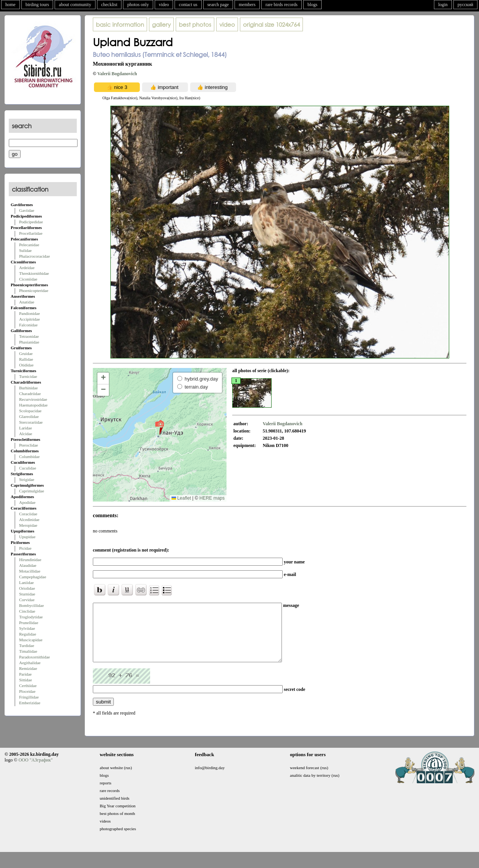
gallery (161, 24)
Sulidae (25, 250)
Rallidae (26, 359)
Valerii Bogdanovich (117, 74)
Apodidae (27, 502)
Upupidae (27, 537)
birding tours (37, 5)
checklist (109, 5)
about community (75, 5)
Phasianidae (29, 342)
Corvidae (27, 600)
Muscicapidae (31, 640)
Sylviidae (27, 628)
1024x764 (271, 24)
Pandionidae (29, 313)
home (11, 5)
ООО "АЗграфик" (35, 771)
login (443, 5)
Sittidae (26, 680)
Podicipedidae (31, 222)
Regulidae (28, 634)
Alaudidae (28, 565)
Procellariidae (31, 233)
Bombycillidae (32, 605)
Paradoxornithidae (35, 657)
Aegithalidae (30, 663)
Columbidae (29, 457)
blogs (312, 5)
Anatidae (27, 302)
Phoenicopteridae (34, 290)
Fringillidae (29, 697)
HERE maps (212, 498)
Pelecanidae (29, 245)
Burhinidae (28, 388)
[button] (159, 427)
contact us (188, 5)
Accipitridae (29, 319)
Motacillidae (30, 571)
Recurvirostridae (33, 399)
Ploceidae (27, 691)
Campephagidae (33, 577)
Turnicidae (28, 376)
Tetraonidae (29, 336)
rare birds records (282, 5)
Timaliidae (28, 651)
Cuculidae (28, 468)
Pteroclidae (28, 445)
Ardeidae (27, 268)
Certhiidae (28, 686)
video (164, 5)
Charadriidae (30, 394)
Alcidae (26, 434)
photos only (138, 5)
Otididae (26, 365)
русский (465, 5)
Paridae (25, 674)
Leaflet (181, 498)
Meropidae (28, 525)
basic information (120, 24)
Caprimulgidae (32, 491)
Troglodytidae (31, 617)
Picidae (25, 548)
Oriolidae (27, 588)
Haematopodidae (33, 405)
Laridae (26, 428)
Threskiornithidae (34, 273)
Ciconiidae (28, 279)
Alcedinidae (29, 520)
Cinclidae (27, 611)
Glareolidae (29, 416)
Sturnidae (27, 594)
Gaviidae (27, 210)
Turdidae (27, 645)
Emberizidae (30, 703)
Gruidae (26, 353)
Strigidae (27, 479)
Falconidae (28, 325)
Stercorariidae (31, 422)
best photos (195, 24)
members (247, 5)
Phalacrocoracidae (35, 256)
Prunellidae (29, 623)
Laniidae (26, 582)
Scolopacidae (30, 411)
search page (218, 5)
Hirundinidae (30, 560)
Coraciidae (28, 514)
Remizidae (28, 668)
